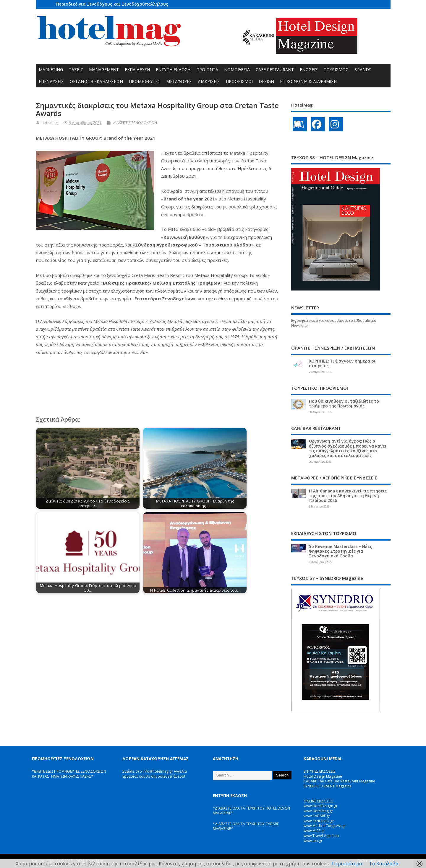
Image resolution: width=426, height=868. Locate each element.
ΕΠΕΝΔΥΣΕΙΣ (51, 81)
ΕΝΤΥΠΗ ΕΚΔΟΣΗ (173, 70)
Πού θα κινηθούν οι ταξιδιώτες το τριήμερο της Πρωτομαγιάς (344, 404)
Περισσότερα (347, 864)
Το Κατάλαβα (384, 864)
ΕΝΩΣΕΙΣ (309, 70)
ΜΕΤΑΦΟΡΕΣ (179, 81)
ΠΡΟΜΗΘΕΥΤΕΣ (145, 81)
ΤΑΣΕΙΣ (76, 70)
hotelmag (50, 123)
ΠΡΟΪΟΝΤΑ (207, 70)
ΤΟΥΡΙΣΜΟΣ (336, 70)
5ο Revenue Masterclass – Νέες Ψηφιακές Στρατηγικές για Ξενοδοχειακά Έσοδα (340, 551)
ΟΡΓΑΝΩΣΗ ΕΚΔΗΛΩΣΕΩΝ (96, 81)
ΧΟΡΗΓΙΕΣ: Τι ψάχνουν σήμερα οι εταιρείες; (342, 363)
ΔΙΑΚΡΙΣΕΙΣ (209, 81)
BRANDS (363, 70)
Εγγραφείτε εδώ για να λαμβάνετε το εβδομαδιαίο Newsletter (334, 323)
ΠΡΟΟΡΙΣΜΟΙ (239, 81)
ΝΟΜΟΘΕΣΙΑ (237, 70)
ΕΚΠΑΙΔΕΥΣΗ (137, 70)
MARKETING (51, 70)
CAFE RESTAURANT (275, 70)
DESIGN (266, 81)
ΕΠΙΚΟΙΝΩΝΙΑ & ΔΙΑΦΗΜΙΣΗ (308, 81)
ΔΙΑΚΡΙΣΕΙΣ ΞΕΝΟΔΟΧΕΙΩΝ (135, 123)
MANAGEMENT (104, 70)
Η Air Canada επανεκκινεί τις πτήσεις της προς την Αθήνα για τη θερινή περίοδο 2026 (348, 496)
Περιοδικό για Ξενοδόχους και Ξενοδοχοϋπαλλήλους (112, 4)
